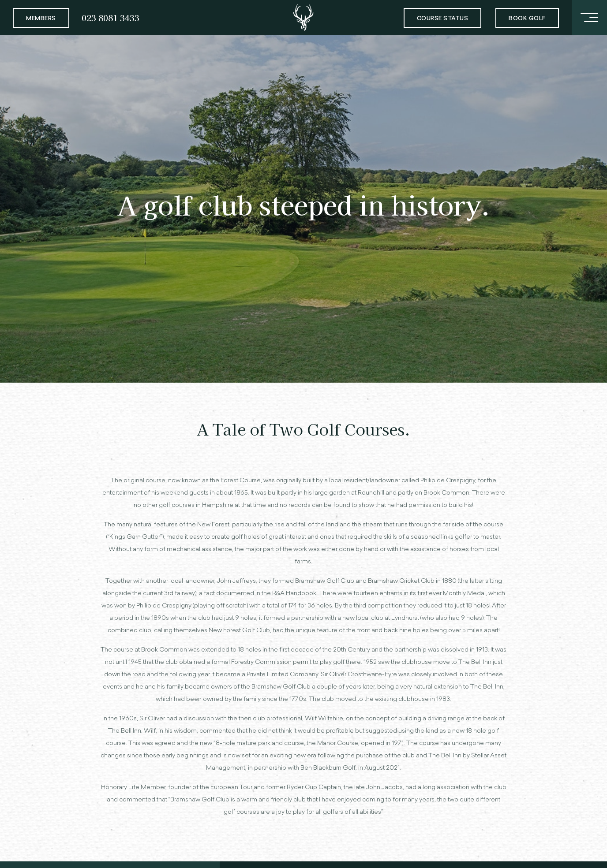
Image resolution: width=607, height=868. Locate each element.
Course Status (443, 19)
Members (41, 19)
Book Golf (527, 19)
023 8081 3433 (111, 17)
